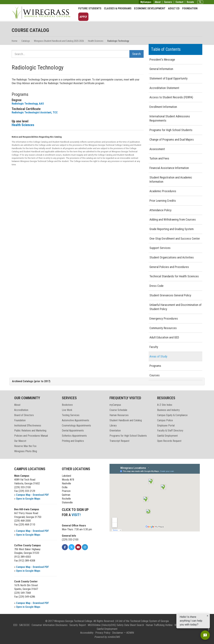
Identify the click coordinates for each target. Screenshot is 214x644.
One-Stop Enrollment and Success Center (175, 239)
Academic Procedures (163, 191)
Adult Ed (174, 8)
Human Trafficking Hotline (159, 625)
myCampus (115, 405)
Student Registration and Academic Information (171, 180)
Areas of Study (158, 356)
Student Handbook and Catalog (126, 420)
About (158, 2)
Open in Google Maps (28, 499)
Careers (168, 2)
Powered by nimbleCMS (107, 637)
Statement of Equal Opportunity (169, 78)
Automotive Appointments (75, 420)
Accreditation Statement (164, 88)
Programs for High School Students (171, 130)
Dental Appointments (73, 431)
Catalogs (26, 41)
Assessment (157, 149)
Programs (155, 366)
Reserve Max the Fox (25, 446)
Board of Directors (24, 415)
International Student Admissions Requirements (170, 118)
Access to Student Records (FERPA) (171, 97)
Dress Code (156, 286)
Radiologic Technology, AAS (28, 104)
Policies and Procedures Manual (31, 436)
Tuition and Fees (159, 158)
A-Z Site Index (165, 405)
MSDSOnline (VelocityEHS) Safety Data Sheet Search (116, 625)
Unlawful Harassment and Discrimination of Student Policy (175, 307)
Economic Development (150, 8)
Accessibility (87, 633)
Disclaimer (118, 633)
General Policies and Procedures (169, 267)
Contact (179, 2)
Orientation (115, 431)
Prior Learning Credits (163, 201)
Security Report (78, 625)
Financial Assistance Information (169, 168)
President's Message (162, 60)
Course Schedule (118, 410)
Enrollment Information (163, 107)
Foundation (190, 8)
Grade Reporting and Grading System (172, 229)
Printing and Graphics (73, 441)
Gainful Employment (167, 436)
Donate (190, 2)
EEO (15, 625)
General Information (161, 69)
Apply (83, 17)
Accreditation (21, 410)
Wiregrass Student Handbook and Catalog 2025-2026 (59, 41)
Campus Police (165, 420)
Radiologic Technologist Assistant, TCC (35, 112)
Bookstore (67, 405)
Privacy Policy (103, 633)
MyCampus (146, 2)
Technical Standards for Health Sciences (174, 276)
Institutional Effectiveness (28, 426)
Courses (155, 375)
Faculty (154, 347)
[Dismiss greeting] (207, 620)
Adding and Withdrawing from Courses (173, 219)
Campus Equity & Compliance (172, 415)
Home (15, 41)
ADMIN (130, 633)
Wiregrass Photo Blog (26, 451)
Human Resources (119, 415)
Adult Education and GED (164, 337)
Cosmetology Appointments (76, 426)
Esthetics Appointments (74, 436)
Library (113, 426)
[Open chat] (205, 635)
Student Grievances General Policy (170, 295)
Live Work (67, 410)
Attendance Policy (160, 210)
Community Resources (163, 328)
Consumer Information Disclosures (50, 625)
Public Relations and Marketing (30, 431)
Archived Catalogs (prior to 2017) (31, 381)
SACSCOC (24, 625)
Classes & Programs (118, 8)
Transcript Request (119, 441)
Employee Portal (166, 426)
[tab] (107, 381)
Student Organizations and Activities (172, 257)
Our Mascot (20, 441)
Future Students (90, 8)
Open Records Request (169, 441)
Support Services (160, 248)
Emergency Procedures (164, 318)
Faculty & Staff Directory (170, 431)
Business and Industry (168, 410)
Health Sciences (96, 41)
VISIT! (76, 515)
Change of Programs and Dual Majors (172, 140)
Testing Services (71, 415)
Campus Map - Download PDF (32, 495)
